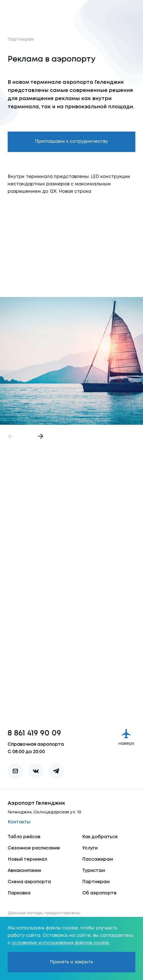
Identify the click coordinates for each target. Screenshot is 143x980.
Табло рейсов (24, 837)
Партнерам (21, 39)
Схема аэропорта (29, 882)
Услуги (90, 848)
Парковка (19, 893)
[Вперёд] (40, 440)
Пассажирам (98, 859)
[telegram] (56, 771)
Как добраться (100, 837)
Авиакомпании (24, 871)
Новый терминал (27, 859)
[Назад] (11, 440)
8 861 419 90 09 (34, 733)
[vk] (36, 771)
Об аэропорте (99, 893)
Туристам (94, 871)
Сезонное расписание (34, 848)
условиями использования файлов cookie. (61, 943)
